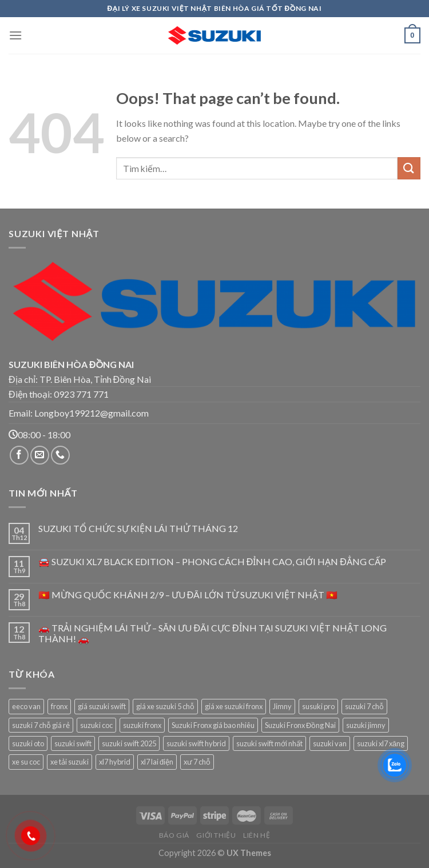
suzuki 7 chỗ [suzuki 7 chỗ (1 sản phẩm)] (364, 706)
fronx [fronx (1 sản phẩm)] (59, 706)
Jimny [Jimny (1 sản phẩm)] (282, 706)
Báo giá (174, 835)
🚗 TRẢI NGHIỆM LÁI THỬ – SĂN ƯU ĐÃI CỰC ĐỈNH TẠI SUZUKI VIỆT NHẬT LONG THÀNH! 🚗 (212, 633)
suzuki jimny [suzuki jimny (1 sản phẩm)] (366, 725)
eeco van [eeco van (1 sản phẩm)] (26, 706)
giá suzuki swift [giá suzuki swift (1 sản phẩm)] (102, 706)
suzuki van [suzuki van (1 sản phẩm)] (330, 743)
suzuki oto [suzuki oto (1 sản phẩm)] (28, 743)
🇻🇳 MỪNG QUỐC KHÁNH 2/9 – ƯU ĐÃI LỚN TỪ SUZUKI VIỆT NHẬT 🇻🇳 (188, 595)
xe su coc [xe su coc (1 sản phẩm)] (26, 762)
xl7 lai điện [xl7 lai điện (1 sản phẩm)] (157, 762)
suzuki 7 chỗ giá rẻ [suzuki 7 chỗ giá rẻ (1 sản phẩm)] (41, 725)
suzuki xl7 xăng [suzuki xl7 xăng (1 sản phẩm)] (381, 743)
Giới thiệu (216, 835)
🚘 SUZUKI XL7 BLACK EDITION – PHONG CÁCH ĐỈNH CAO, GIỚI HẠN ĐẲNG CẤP (212, 561)
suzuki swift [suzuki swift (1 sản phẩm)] (73, 743)
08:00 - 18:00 (39, 435)
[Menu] (15, 35)
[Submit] (409, 168)
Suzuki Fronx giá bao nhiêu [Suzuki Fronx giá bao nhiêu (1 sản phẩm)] (213, 725)
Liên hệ (257, 835)
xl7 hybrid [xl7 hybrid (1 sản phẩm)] (115, 762)
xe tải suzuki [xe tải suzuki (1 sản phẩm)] (69, 762)
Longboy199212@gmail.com (92, 413)
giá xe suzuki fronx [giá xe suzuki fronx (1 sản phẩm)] (234, 706)
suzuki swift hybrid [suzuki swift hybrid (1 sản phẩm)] (196, 743)
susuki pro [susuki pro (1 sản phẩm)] (318, 706)
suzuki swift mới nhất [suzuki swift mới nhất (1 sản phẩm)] (269, 743)
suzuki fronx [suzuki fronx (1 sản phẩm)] (142, 725)
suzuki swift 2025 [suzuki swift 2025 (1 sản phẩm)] (129, 743)
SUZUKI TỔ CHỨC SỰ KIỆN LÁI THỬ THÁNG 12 (138, 528)
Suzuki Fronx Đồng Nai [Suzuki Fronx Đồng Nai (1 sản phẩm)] (300, 725)
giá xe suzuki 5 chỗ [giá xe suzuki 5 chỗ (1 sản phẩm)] (165, 706)
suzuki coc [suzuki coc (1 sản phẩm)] (96, 725)
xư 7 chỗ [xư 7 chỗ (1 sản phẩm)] (197, 762)
